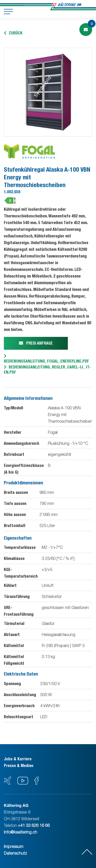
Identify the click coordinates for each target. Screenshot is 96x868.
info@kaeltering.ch (20, 832)
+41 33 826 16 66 (34, 825)
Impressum (14, 846)
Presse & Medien (19, 766)
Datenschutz (15, 853)
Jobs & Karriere (18, 759)
